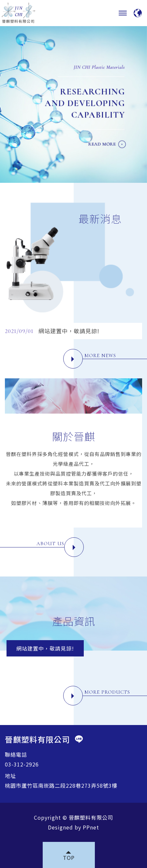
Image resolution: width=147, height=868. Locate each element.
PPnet (91, 827)
